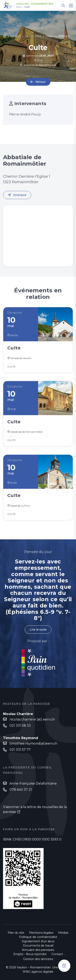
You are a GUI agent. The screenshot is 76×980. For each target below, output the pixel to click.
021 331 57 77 (20, 750)
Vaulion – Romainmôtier (35, 4)
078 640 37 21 (21, 790)
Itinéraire (20, 195)
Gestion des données (38, 959)
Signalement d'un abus (38, 941)
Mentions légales (41, 933)
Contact (57, 954)
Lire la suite (38, 630)
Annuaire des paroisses (38, 950)
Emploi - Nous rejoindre (30, 954)
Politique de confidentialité (38, 937)
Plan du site (16, 933)
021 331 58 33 (20, 726)
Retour (41, 82)
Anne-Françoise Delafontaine (33, 783)
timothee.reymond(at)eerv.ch (33, 743)
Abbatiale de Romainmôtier (38, 65)
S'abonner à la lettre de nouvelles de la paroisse (35, 809)
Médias (63, 933)
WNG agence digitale (38, 972)
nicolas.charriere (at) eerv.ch (32, 719)
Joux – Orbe (23, 7)
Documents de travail (38, 946)
